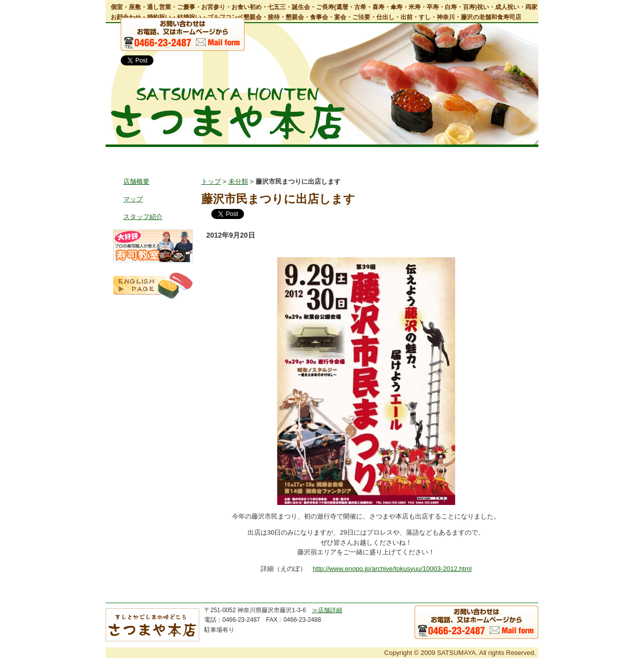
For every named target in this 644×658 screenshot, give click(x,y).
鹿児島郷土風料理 (438, 156)
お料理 (252, 156)
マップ (133, 199)
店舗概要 (136, 181)
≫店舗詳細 (327, 610)
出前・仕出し (366, 156)
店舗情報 (192, 156)
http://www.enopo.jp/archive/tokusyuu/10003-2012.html (392, 569)
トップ (133, 156)
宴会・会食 (308, 156)
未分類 (238, 181)
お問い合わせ (509, 156)
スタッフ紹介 (143, 217)
